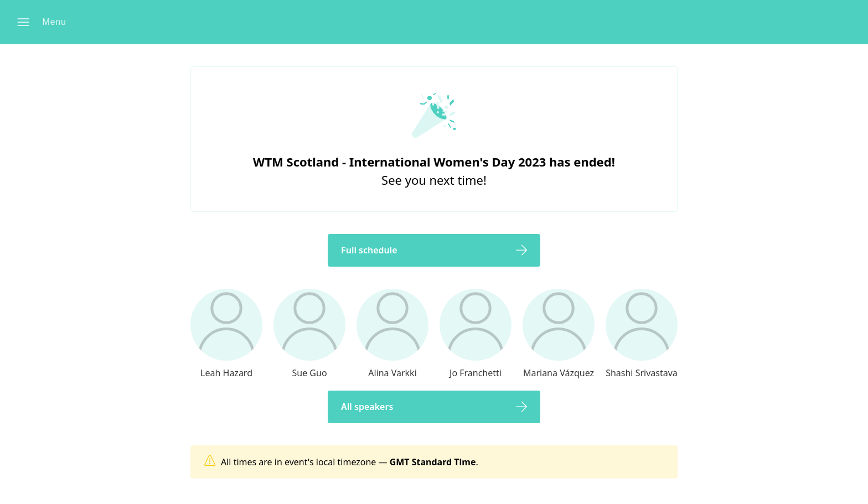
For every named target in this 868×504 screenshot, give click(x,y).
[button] (45, 22)
